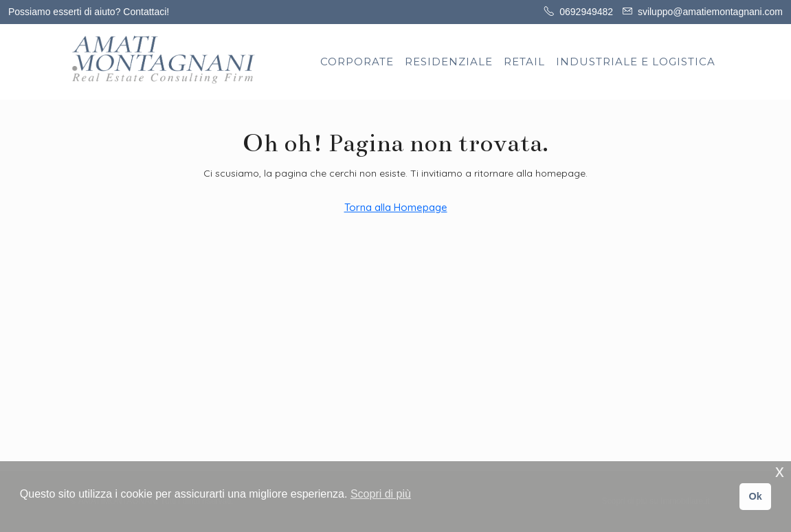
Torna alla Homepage (396, 207)
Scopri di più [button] (381, 494)
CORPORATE (357, 62)
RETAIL (524, 62)
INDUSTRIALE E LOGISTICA (636, 62)
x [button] (780, 471)
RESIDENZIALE (449, 62)
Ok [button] (755, 496)
